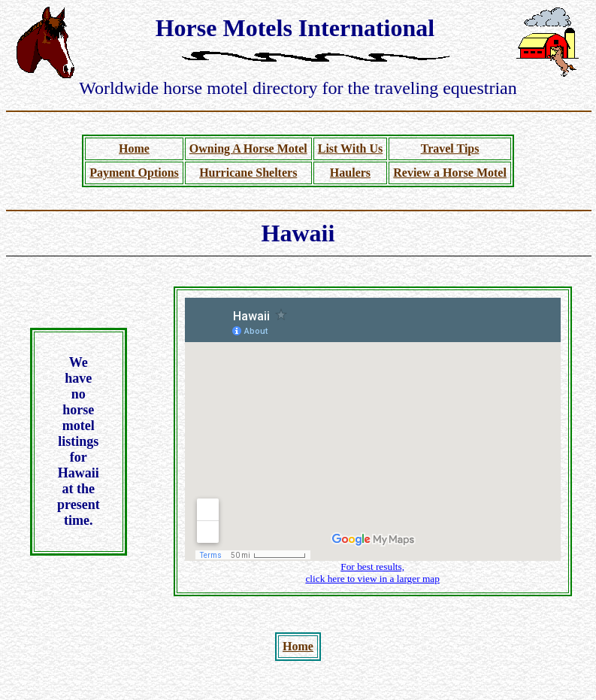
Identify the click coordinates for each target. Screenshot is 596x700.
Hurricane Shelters (248, 173)
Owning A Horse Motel (248, 148)
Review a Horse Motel (450, 173)
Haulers (350, 173)
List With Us (351, 148)
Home (134, 148)
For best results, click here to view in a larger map (372, 573)
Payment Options (134, 173)
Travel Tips (450, 148)
